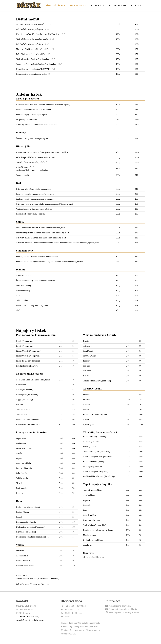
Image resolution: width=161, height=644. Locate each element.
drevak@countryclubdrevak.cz (30, 620)
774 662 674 (22, 617)
